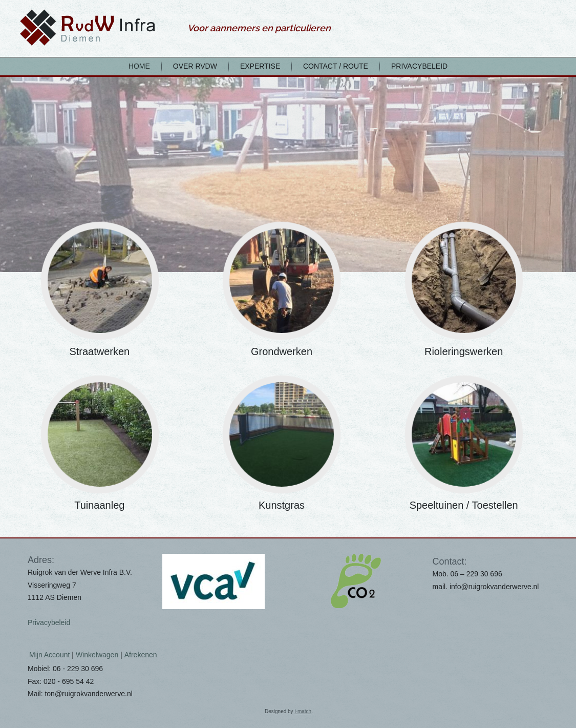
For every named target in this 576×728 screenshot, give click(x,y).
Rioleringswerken (464, 351)
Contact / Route (336, 66)
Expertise (260, 66)
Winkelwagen (97, 655)
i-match (303, 711)
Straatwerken (99, 351)
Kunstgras (282, 505)
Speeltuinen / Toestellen (464, 505)
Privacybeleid (419, 66)
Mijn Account (49, 655)
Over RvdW (195, 66)
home (139, 66)
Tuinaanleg (99, 505)
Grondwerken (282, 351)
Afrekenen (141, 655)
